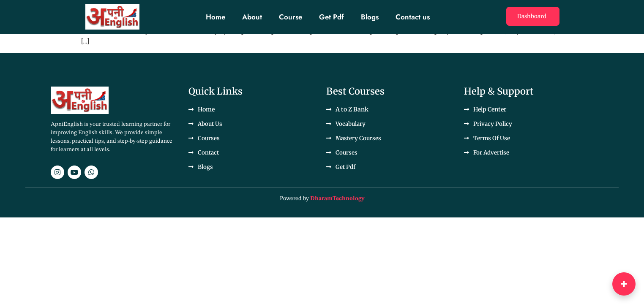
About (252, 17)
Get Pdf (332, 17)
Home (216, 17)
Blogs (370, 17)
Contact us (413, 17)
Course (291, 17)
